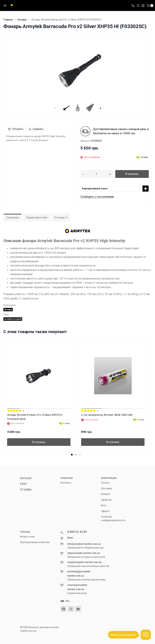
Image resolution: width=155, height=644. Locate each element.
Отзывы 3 (61, 217)
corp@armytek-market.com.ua (84, 562)
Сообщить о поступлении (97, 197)
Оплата (105, 483)
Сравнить (36, 129)
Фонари (8, 309)
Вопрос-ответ (28, 537)
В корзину (132, 174)
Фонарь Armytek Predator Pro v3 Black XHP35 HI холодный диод (35, 417)
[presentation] (55, 108)
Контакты (66, 483)
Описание (13, 217)
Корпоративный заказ (95, 189)
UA (62, 601)
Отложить (16, 129)
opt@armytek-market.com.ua (84, 553)
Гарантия (106, 500)
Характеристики (37, 217)
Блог (24, 484)
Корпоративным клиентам (35, 542)
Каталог (26, 478)
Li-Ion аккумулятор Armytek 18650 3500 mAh (107, 415)
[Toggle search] (138, 5)
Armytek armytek (13, 319)
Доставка (106, 488)
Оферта (105, 511)
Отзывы (26, 490)
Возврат (106, 494)
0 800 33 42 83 (77, 532)
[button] (72, 455)
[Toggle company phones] (133, 5)
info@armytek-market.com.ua (84, 544)
